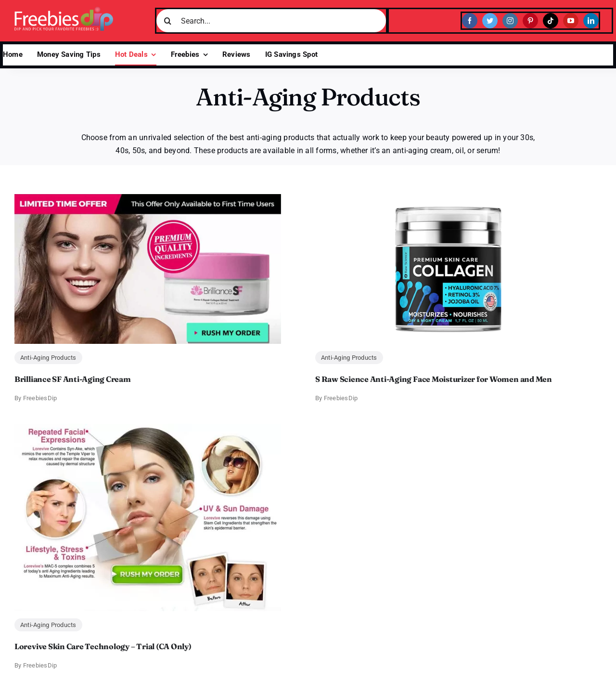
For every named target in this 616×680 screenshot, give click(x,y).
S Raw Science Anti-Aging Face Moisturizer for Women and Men (434, 379)
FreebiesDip (40, 398)
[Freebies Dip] (64, 10)
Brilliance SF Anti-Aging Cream (73, 379)
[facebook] (470, 21)
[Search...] (271, 21)
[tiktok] (551, 21)
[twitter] (490, 21)
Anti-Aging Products (48, 358)
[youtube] (571, 21)
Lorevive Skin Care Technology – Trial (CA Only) (103, 646)
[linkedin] (591, 21)
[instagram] (510, 21)
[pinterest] (530, 21)
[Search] (168, 21)
